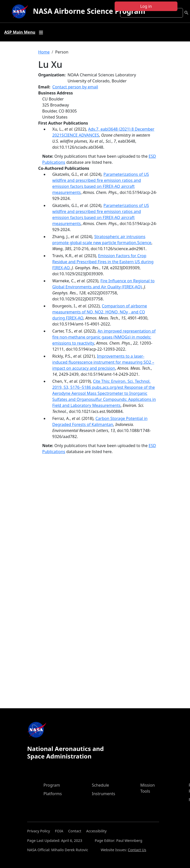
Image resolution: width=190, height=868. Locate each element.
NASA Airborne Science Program (89, 11)
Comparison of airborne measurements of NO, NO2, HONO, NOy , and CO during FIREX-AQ (100, 312)
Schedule (101, 785)
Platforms (53, 794)
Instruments (104, 794)
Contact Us (137, 850)
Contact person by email (75, 87)
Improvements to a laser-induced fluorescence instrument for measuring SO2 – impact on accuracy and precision (103, 362)
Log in (146, 6)
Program (52, 785)
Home (44, 52)
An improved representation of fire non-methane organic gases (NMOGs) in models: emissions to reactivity (104, 337)
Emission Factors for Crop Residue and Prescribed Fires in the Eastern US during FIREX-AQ (103, 262)
